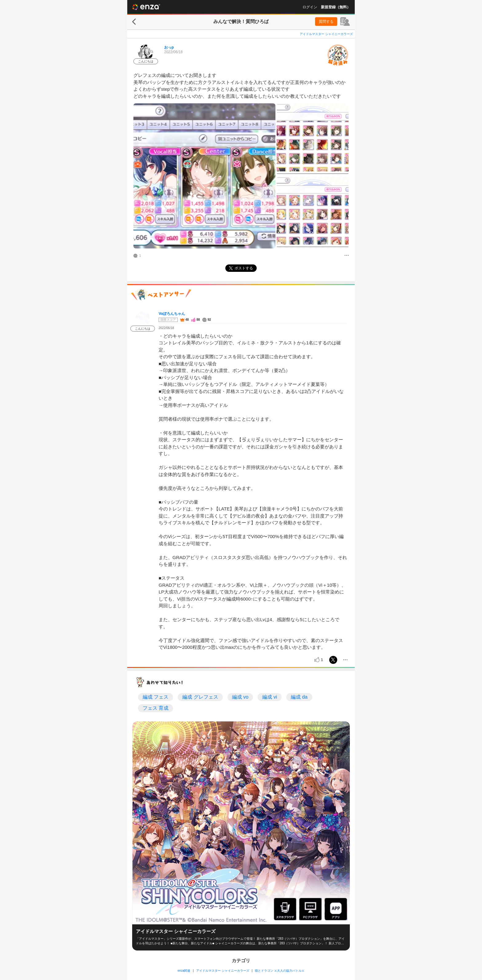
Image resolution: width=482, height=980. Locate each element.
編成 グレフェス (200, 697)
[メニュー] (347, 256)
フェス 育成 (156, 708)
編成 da (299, 697)
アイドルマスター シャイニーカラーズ (326, 34)
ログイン (310, 7)
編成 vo (240, 697)
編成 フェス (156, 697)
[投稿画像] (204, 176)
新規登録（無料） (336, 7)
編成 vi (270, 697)
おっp (169, 47)
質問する (326, 22)
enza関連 (184, 971)
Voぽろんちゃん (172, 314)
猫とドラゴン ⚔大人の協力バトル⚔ (280, 971)
